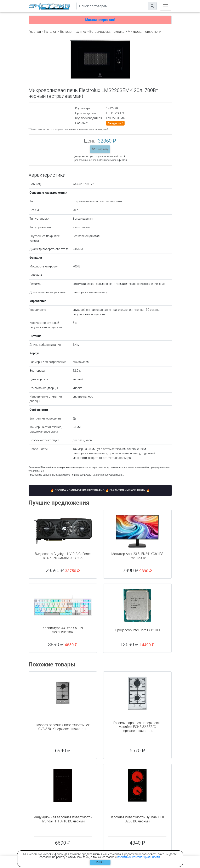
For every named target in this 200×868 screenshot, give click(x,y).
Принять (100, 862)
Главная (35, 32)
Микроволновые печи (144, 32)
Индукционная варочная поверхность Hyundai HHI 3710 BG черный (63, 819)
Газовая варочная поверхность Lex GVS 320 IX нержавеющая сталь (63, 727)
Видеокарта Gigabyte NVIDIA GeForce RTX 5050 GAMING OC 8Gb (63, 556)
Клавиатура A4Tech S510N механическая (63, 630)
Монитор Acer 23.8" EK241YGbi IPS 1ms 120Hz (137, 556)
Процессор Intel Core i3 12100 (137, 630)
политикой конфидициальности (139, 857)
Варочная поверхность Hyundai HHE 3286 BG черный (137, 819)
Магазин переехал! (100, 20)
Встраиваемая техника (107, 32)
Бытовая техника (73, 32)
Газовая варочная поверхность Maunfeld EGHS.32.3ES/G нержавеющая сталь (137, 727)
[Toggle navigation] (166, 6)
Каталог (50, 32)
